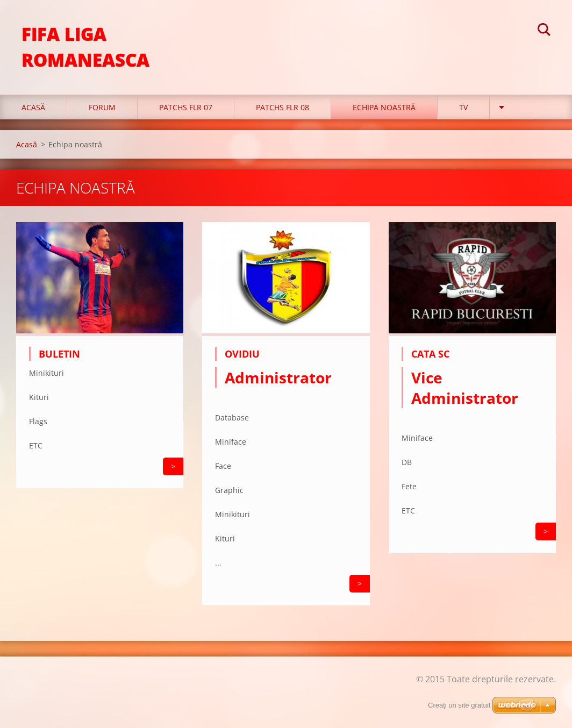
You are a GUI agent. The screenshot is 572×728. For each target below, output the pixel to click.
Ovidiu (242, 354)
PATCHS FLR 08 (283, 107)
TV (463, 107)
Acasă (33, 107)
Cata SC (430, 354)
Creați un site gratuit (459, 705)
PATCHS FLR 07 (186, 107)
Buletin (59, 354)
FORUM (102, 107)
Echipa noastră (384, 107)
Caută (544, 31)
